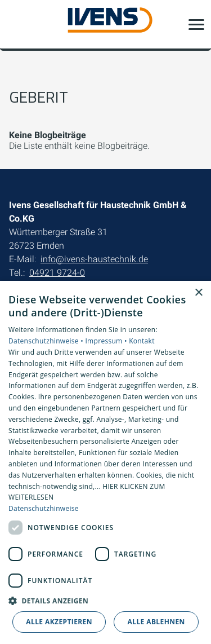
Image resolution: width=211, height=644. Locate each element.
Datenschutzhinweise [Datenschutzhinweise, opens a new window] (44, 508)
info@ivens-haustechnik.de (94, 259)
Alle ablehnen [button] (156, 622)
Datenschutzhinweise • (47, 341)
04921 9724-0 (57, 273)
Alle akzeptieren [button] (59, 622)
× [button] (198, 293)
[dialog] (105, 462)
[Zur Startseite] (106, 25)
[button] (196, 24)
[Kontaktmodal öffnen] (16, 24)
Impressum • (107, 341)
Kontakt (142, 341)
